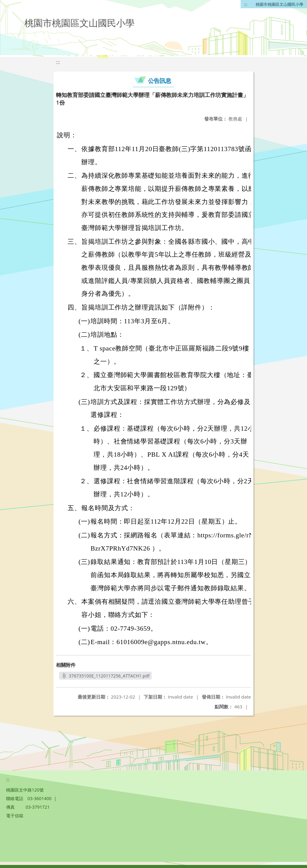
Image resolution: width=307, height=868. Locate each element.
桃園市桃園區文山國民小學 (279, 4)
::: (246, 4)
